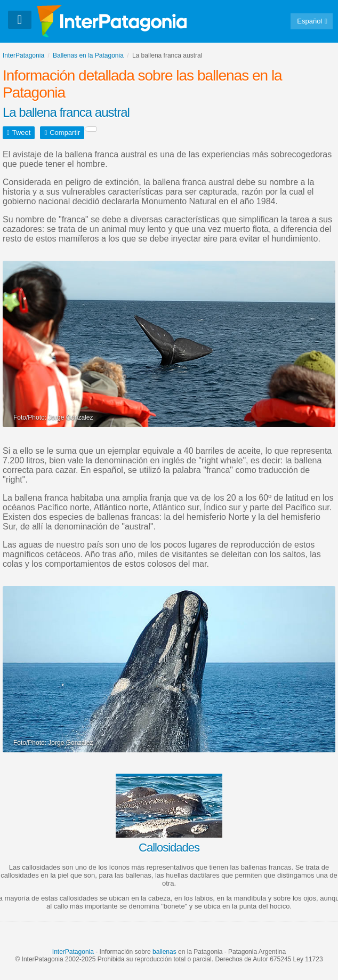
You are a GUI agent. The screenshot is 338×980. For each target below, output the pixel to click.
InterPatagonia (73, 952)
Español (309, 21)
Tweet (22, 132)
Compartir (65, 132)
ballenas (164, 952)
